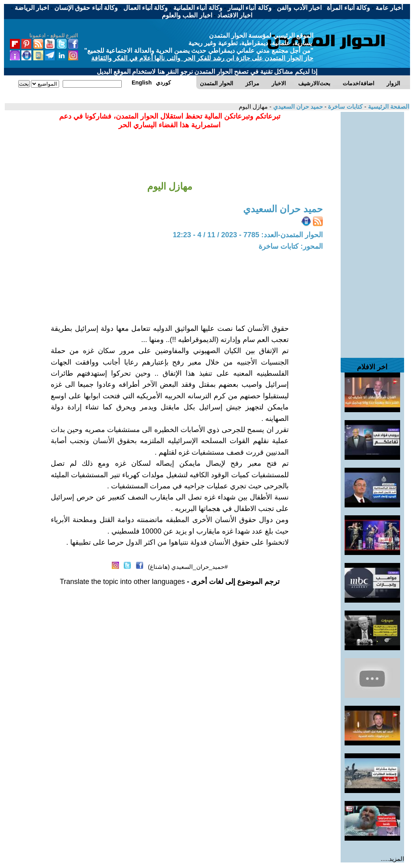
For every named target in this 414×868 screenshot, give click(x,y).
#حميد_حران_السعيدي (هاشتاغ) (188, 567)
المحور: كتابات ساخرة (291, 246)
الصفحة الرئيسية (388, 107)
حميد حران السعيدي (297, 107)
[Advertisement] (372, 231)
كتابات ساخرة (344, 107)
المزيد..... (392, 859)
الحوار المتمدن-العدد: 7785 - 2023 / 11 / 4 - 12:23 (248, 235)
